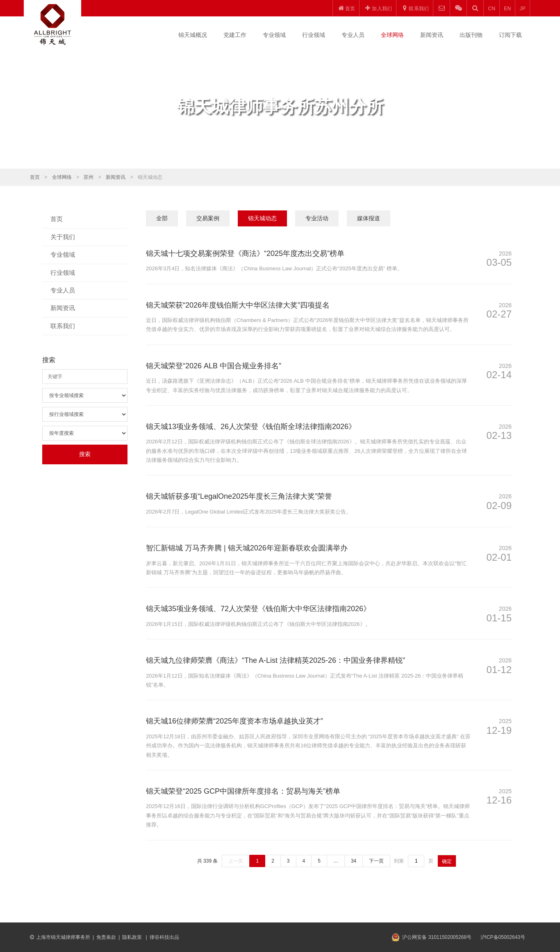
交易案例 (208, 218)
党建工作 (235, 35)
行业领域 (314, 35)
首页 (35, 177)
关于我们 (63, 237)
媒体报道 (369, 218)
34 (354, 861)
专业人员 (353, 35)
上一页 (236, 861)
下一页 (376, 861)
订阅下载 (510, 35)
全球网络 (392, 35)
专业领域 (274, 35)
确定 (447, 861)
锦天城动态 (262, 218)
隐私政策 (133, 937)
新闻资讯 (432, 35)
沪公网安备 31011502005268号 (437, 937)
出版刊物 (471, 35)
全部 (162, 218)
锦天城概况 (193, 35)
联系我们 (63, 326)
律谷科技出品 (164, 937)
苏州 (89, 177)
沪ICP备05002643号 (503, 937)
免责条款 (106, 937)
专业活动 (317, 218)
